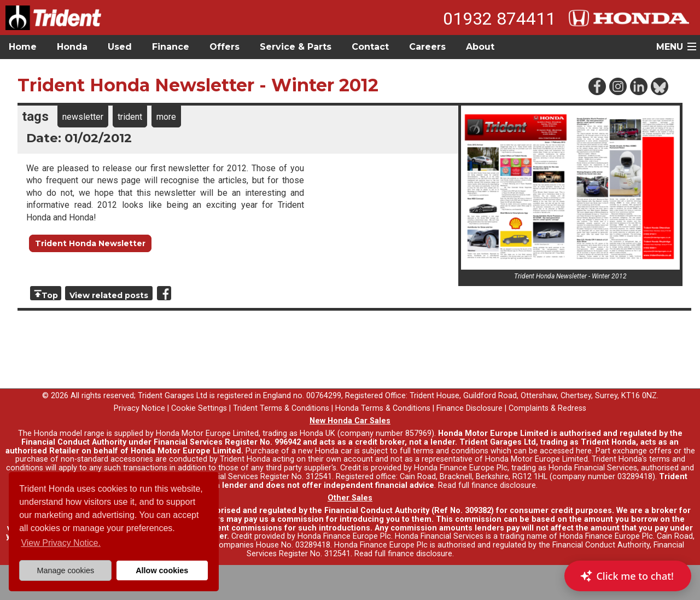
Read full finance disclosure (487, 485)
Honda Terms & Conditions (383, 408)
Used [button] (120, 47)
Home (23, 47)
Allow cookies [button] (162, 570)
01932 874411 (499, 19)
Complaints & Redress (547, 408)
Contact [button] (370, 47)
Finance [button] (171, 47)
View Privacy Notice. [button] (61, 543)
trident (130, 117)
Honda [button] (72, 47)
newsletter (83, 117)
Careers (427, 47)
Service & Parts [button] (296, 47)
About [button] (480, 47)
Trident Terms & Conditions (281, 408)
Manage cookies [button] (65, 570)
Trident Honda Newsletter (90, 243)
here (584, 451)
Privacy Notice (139, 408)
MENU (670, 47)
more (166, 117)
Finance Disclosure (469, 408)
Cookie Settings (199, 408)
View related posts (109, 295)
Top (50, 295)
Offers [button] (224, 47)
